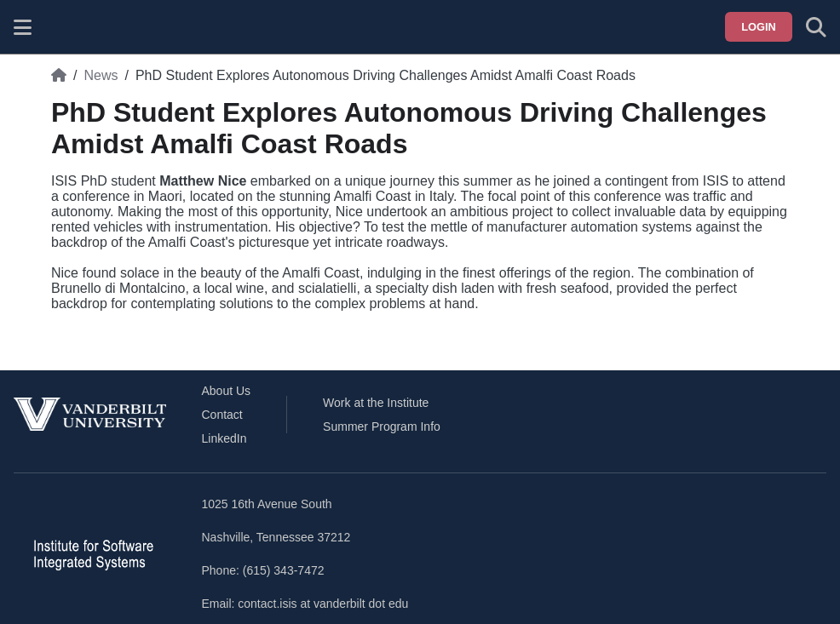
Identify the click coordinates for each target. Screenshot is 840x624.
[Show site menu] (23, 27)
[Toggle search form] (816, 27)
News (101, 75)
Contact (222, 415)
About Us (227, 391)
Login (759, 27)
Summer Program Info (382, 426)
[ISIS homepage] (66, 27)
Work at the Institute (376, 403)
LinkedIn (224, 438)
